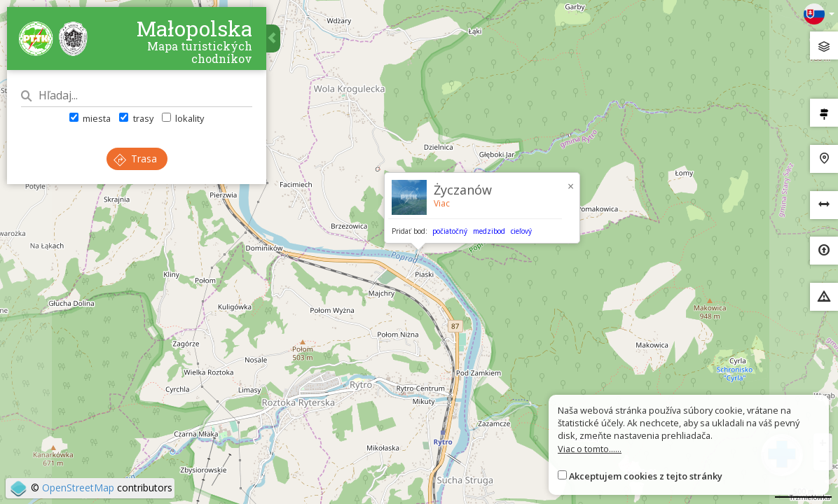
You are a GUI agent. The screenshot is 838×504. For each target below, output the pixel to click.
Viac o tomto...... (590, 449)
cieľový (521, 231)
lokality (183, 118)
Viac (442, 203)
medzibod (489, 231)
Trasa (135, 159)
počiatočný (450, 231)
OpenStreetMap (78, 488)
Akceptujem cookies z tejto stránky (646, 476)
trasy (136, 118)
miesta (90, 118)
